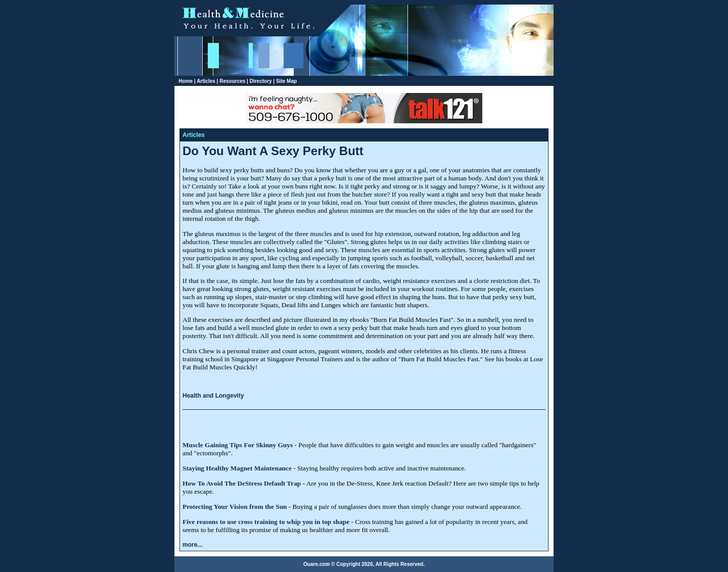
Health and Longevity (213, 396)
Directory (261, 81)
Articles (206, 81)
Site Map (286, 81)
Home (186, 81)
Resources (232, 81)
